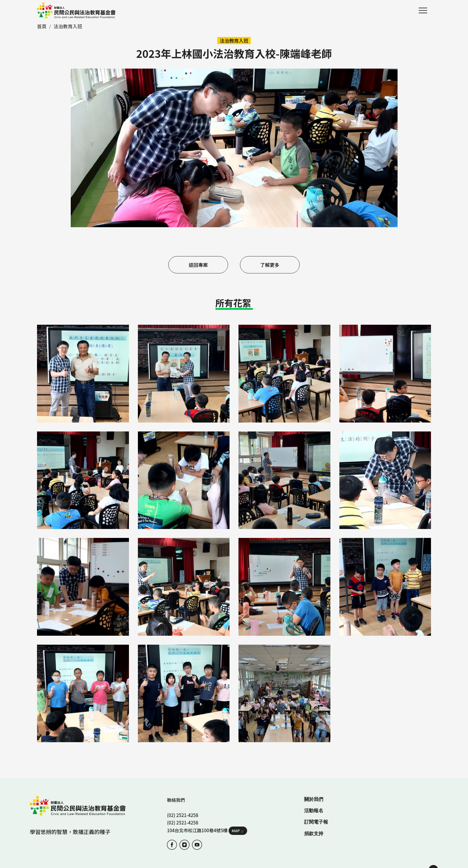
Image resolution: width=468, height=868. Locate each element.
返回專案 (194, 265)
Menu (423, 10)
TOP (433, 845)
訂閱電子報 (316, 797)
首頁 (42, 26)
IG (184, 820)
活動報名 (314, 786)
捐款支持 (314, 809)
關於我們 (314, 775)
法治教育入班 (68, 26)
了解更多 (274, 265)
